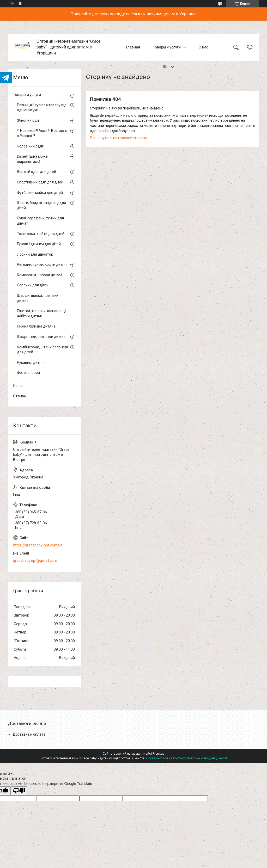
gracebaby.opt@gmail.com (35, 561)
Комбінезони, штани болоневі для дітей (42, 350)
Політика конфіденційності (207, 758)
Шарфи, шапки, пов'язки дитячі (38, 298)
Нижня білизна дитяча (36, 326)
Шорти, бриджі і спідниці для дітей (41, 205)
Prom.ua (159, 754)
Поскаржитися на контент (165, 758)
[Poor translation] (19, 791)
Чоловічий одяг (30, 146)
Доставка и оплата (29, 734)
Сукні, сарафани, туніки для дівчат (40, 221)
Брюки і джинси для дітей (39, 244)
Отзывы (20, 396)
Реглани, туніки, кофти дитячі (42, 264)
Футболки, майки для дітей (40, 193)
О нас (203, 47)
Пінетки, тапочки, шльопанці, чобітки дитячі (42, 313)
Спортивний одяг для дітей (40, 182)
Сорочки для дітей (33, 285)
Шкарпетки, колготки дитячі (41, 337)
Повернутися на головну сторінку (119, 138)
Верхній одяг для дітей (37, 172)
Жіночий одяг (29, 120)
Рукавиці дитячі (31, 362)
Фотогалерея (28, 373)
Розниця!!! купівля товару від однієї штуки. (42, 108)
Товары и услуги (167, 47)
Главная (133, 47)
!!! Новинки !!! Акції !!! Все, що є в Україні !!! (42, 133)
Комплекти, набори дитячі (40, 275)
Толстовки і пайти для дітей (41, 234)
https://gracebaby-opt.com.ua (38, 545)
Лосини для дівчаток (35, 254)
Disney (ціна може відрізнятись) (32, 159)
